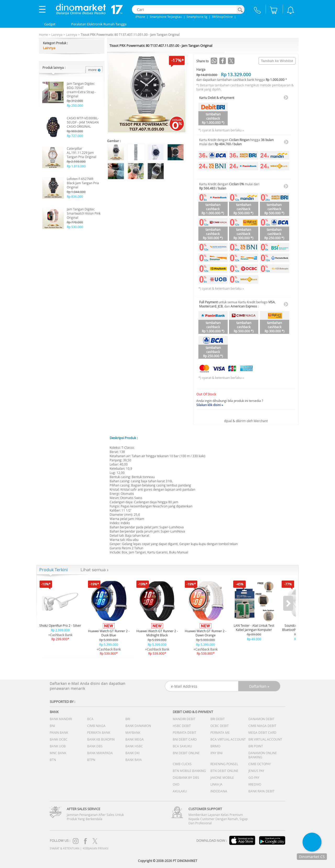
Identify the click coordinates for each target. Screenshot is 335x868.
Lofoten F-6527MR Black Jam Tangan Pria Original (83, 183)
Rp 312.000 (75, 101)
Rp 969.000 (75, 131)
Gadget (50, 24)
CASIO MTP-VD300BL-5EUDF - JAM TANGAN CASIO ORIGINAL (83, 122)
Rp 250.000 (75, 105)
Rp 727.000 (75, 136)
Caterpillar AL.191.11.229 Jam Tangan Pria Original (82, 153)
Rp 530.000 (75, 227)
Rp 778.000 (75, 222)
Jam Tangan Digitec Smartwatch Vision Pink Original (84, 213)
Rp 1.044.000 (76, 192)
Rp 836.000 (75, 197)
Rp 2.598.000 (76, 161)
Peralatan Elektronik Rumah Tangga (99, 24)
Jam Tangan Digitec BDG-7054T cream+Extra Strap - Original (81, 90)
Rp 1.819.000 (76, 166)
